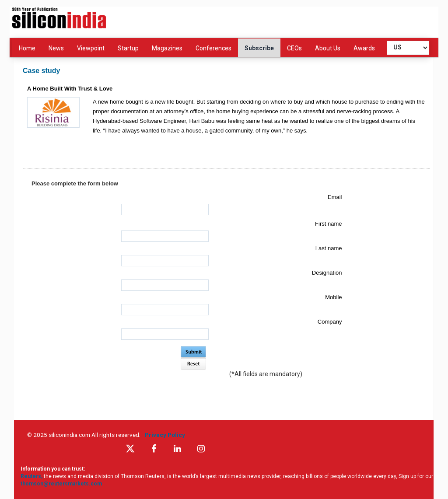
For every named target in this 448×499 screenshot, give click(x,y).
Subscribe (259, 48)
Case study (41, 71)
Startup (128, 48)
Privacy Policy (166, 435)
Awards (364, 48)
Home (27, 48)
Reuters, (32, 476)
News (56, 48)
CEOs (294, 48)
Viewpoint (91, 48)
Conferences (213, 48)
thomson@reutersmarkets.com (61, 484)
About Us (328, 48)
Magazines (167, 48)
